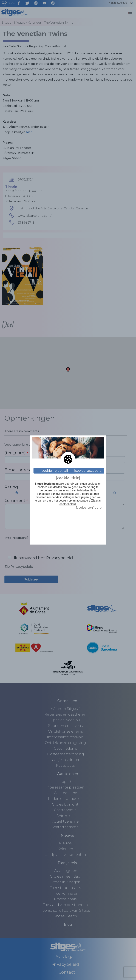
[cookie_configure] (89, 507)
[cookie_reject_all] (55, 471)
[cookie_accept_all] (89, 471)
